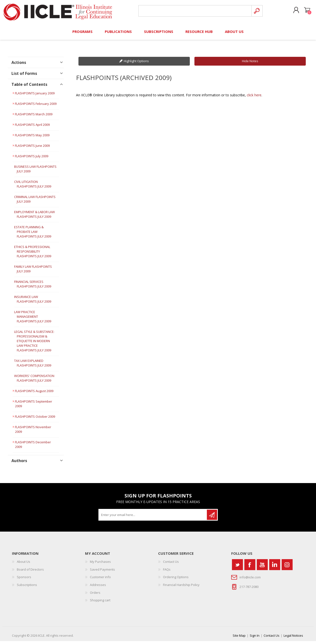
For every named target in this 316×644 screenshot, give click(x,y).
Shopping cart (305, 12)
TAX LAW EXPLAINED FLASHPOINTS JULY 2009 (33, 366)
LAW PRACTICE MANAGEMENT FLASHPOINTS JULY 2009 (33, 320)
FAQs (167, 572)
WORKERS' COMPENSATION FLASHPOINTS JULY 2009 (34, 381)
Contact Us (171, 565)
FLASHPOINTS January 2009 (35, 96)
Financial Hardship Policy (181, 588)
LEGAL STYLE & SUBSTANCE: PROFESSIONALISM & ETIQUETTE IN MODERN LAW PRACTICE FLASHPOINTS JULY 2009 (34, 344)
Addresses (98, 588)
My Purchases (100, 565)
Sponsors (24, 580)
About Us (24, 565)
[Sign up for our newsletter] (153, 518)
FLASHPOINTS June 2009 (32, 149)
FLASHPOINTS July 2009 (32, 159)
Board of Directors (30, 572)
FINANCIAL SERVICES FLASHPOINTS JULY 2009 (33, 287)
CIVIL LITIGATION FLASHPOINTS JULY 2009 (33, 187)
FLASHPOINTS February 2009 (36, 107)
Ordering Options (176, 580)
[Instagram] (287, 568)
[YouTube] (262, 568)
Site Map (239, 638)
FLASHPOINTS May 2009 (32, 138)
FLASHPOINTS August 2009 (34, 394)
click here (254, 98)
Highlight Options (136, 64)
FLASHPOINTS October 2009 (35, 420)
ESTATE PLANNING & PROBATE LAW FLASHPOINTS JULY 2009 (33, 235)
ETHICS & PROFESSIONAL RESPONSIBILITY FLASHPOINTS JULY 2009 (33, 255)
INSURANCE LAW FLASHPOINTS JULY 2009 (33, 302)
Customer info (100, 580)
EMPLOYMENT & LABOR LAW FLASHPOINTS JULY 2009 (34, 217)
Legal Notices (293, 638)
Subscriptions (27, 588)
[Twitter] (237, 568)
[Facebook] (250, 568)
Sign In (255, 638)
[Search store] (194, 13)
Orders (95, 595)
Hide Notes (250, 64)
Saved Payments (102, 572)
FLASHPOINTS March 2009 (34, 117)
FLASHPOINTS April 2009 (32, 128)
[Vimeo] (275, 568)
